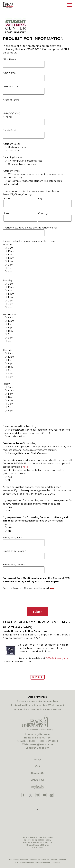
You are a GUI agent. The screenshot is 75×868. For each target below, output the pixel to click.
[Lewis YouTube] (44, 795)
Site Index (56, 863)
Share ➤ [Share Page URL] (38, 677)
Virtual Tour (37, 780)
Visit (38, 766)
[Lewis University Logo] (8, 5)
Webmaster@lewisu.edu (38, 744)
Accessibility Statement (39, 860)
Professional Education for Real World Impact (37, 705)
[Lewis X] (31, 795)
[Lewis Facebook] (24, 795)
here (25, 467)
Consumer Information (19, 860)
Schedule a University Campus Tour (38, 701)
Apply (37, 760)
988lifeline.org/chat (58, 658)
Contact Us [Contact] (38, 773)
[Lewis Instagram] (37, 795)
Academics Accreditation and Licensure (38, 709)
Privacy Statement (59, 860)
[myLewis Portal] (37, 787)
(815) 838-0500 (26, 741)
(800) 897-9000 (48, 741)
